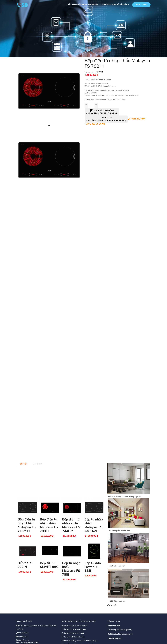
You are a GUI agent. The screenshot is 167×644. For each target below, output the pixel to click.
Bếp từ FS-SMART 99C (49, 565)
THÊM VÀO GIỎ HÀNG (102, 112)
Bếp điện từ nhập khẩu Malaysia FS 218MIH (27, 525)
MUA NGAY (106, 119)
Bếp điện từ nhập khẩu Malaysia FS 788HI (49, 525)
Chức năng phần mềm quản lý (120, 630)
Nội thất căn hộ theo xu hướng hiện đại (125, 497)
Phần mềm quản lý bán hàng (73, 633)
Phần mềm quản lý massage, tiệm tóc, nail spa (80, 641)
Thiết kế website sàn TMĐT (27, 643)
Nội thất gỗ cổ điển (117, 566)
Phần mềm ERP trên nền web (73, 637)
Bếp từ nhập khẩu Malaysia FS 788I (71, 569)
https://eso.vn (23, 640)
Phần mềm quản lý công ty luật (74, 629)
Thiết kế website (115, 638)
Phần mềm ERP (114, 626)
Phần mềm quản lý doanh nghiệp (74, 626)
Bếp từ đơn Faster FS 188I (93, 567)
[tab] (24, 464)
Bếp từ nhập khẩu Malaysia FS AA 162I (94, 525)
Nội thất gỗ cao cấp (117, 601)
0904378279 (141, 5)
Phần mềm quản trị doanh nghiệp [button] (82, 4)
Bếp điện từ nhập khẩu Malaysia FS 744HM (71, 525)
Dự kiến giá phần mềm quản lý (120, 634)
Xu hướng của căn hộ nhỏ (119, 531)
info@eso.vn (23, 637)
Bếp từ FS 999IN (25, 565)
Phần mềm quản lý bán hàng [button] (115, 4)
